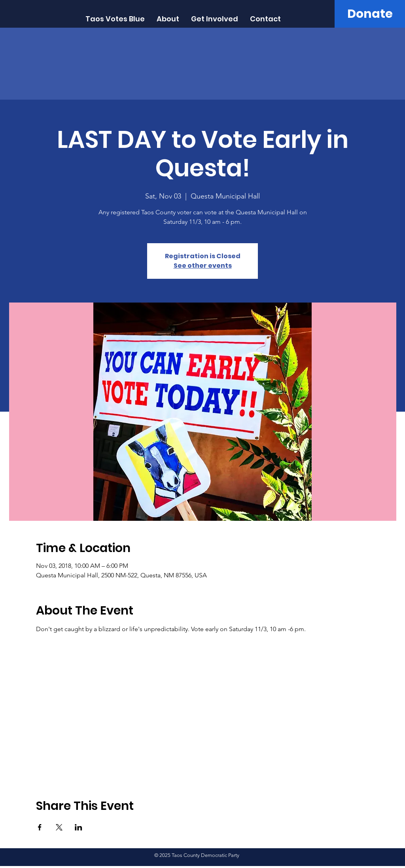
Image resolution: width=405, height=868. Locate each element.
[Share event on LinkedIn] (79, 827)
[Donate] (370, 14)
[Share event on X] (59, 827)
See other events (203, 266)
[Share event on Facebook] (40, 827)
